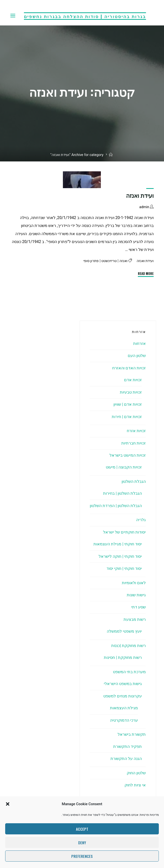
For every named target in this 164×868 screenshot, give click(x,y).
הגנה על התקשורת (126, 759)
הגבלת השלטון (134, 481)
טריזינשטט (108, 261)
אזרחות (139, 344)
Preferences (82, 856)
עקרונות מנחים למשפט (123, 696)
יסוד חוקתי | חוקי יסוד (124, 568)
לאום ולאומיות (134, 583)
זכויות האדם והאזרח (129, 368)
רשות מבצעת (135, 619)
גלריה (141, 520)
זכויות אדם (133, 380)
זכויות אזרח (136, 431)
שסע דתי (138, 607)
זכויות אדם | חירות (127, 417)
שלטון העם (137, 356)
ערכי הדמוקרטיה (124, 720)
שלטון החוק (136, 773)
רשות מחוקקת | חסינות (123, 657)
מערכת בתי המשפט (129, 672)
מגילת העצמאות (124, 708)
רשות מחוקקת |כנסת (128, 646)
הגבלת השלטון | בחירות (122, 493)
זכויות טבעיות (131, 392)
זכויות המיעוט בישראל (128, 455)
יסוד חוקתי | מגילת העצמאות (118, 544)
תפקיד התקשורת (128, 746)
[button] (8, 804)
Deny (82, 843)
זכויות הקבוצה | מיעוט (124, 467)
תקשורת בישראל (132, 734)
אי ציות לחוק (135, 785)
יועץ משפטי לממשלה (124, 631)
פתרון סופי (89, 261)
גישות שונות (136, 595)
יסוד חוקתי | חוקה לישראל (120, 556)
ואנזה (122, 261)
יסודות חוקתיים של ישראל (124, 532)
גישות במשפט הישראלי (123, 684)
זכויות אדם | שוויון (128, 404)
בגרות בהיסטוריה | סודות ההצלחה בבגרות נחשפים (85, 16)
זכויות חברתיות (134, 443)
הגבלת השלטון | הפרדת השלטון (116, 506)
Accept (82, 829)
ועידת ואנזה (140, 196)
